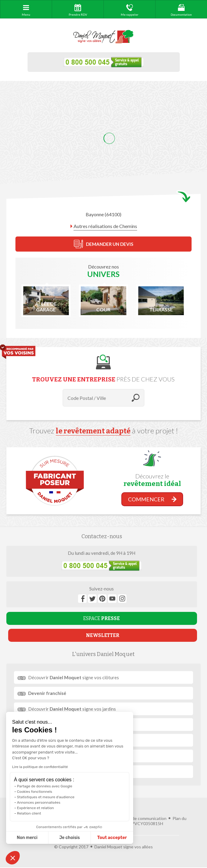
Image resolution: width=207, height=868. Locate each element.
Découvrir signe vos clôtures (74, 677)
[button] (13, 858)
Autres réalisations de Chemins (105, 226)
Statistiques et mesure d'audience (46, 797)
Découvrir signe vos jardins (72, 709)
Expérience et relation (35, 808)
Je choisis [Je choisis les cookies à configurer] (70, 838)
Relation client (29, 813)
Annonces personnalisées (39, 802)
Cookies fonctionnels (35, 792)
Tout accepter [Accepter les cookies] (112, 838)
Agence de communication (141, 818)
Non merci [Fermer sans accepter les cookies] (27, 838)
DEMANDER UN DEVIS (103, 244)
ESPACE (102, 618)
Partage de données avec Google (45, 786)
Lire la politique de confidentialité (40, 767)
